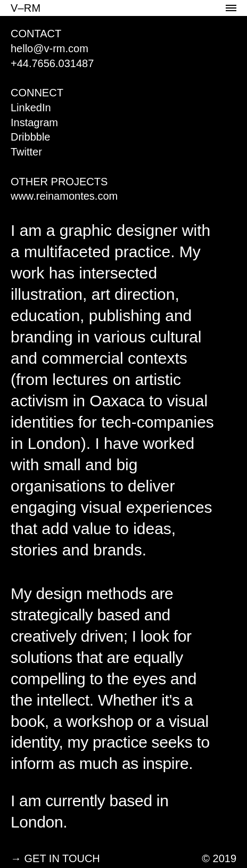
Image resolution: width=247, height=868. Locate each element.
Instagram (34, 122)
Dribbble (30, 137)
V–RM (26, 8)
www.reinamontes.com (64, 196)
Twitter (26, 152)
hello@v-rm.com (50, 48)
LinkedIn (31, 108)
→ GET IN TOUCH (55, 858)
